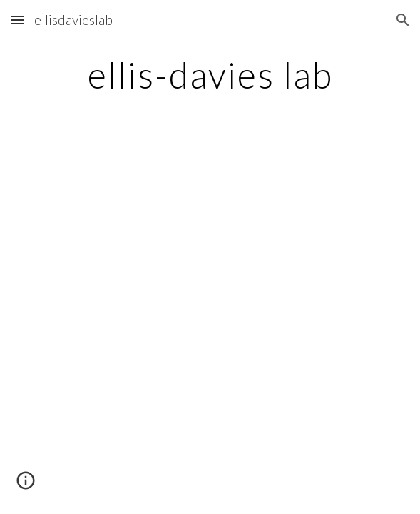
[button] (17, 20)
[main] (210, 75)
